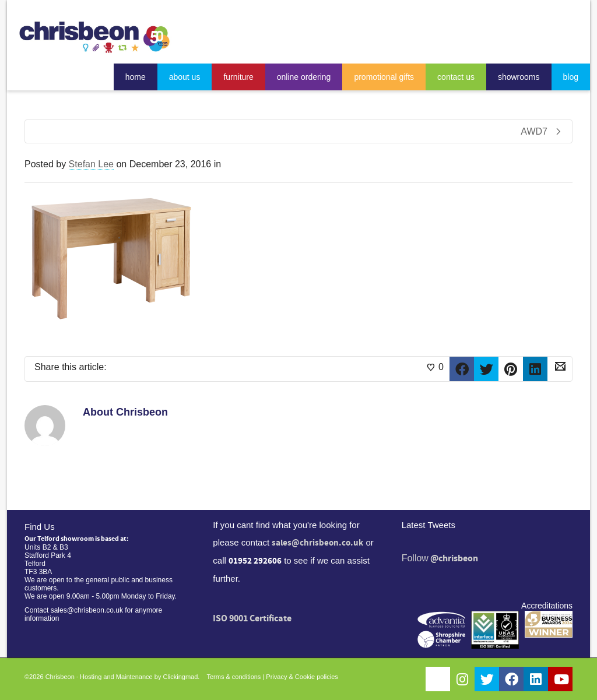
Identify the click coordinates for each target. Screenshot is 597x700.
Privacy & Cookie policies (302, 677)
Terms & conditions (233, 677)
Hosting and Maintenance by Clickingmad (139, 677)
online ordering (304, 77)
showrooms (519, 77)
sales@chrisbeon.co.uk (317, 543)
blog (571, 77)
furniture (238, 77)
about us (185, 77)
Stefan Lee (91, 164)
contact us (456, 77)
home (136, 77)
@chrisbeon (454, 558)
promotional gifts (384, 77)
